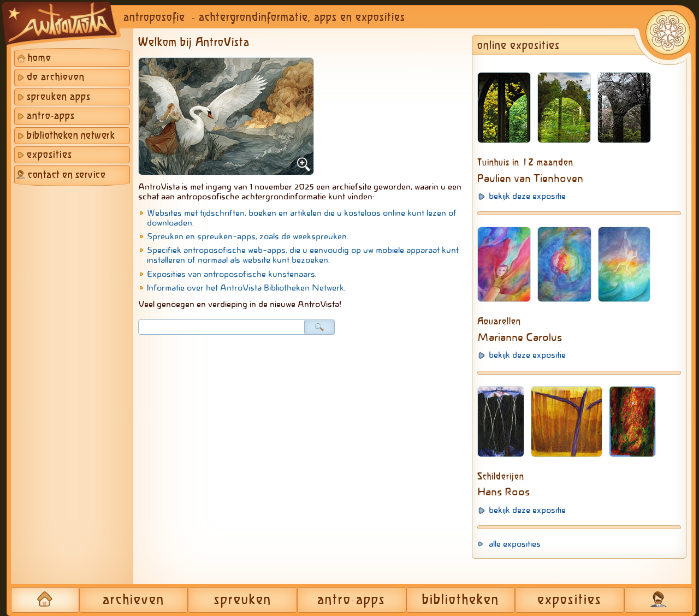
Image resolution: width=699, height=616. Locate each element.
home (40, 58)
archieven (134, 600)
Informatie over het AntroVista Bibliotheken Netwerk (245, 288)
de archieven (56, 78)
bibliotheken (461, 600)
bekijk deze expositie (527, 196)
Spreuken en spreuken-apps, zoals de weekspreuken (247, 236)
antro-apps (51, 116)
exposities (49, 155)
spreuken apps (59, 97)
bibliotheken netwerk (71, 136)
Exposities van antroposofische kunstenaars (231, 274)
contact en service (67, 175)
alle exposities (515, 544)
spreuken (243, 600)
